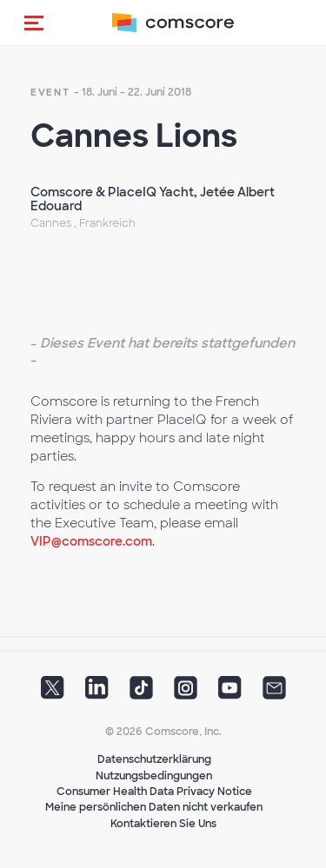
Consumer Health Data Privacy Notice (154, 792)
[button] (34, 23)
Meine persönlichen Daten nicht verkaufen (154, 807)
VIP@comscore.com (91, 541)
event (50, 92)
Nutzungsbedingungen (154, 776)
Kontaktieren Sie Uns (163, 824)
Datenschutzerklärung (154, 759)
